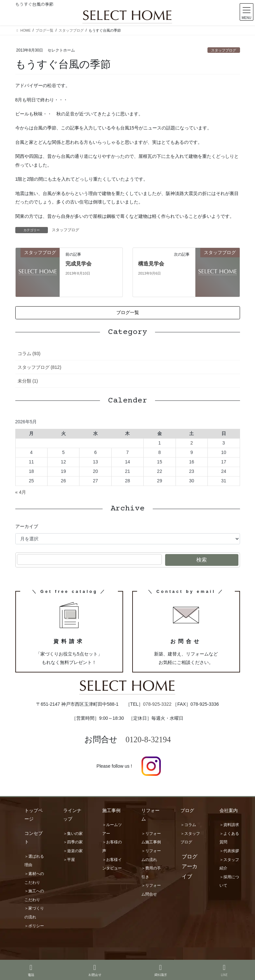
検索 (202, 560)
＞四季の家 (73, 842)
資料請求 (161, 970)
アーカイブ (27, 526)
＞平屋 (69, 860)
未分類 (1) (28, 381)
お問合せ (95, 970)
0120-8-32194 (148, 739)
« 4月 (21, 492)
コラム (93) (29, 354)
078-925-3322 (157, 704)
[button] (128, 313)
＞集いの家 (73, 834)
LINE (224, 970)
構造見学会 (151, 264)
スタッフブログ (224, 50)
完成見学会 (78, 264)
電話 (31, 970)
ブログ (187, 810)
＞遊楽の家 (73, 851)
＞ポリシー (34, 926)
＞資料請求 (229, 825)
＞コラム (188, 825)
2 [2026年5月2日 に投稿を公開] (191, 443)
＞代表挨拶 (229, 851)
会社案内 (229, 810)
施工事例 (111, 810)
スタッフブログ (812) (40, 367)
